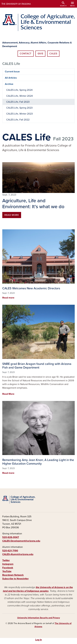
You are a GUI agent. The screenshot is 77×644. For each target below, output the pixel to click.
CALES (53, 54)
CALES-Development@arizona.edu (21, 541)
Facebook (8, 568)
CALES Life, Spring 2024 (19, 90)
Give (40, 54)
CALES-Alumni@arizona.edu (18, 554)
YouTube (7, 571)
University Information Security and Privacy (39, 618)
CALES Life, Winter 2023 (19, 114)
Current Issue (12, 72)
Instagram (8, 564)
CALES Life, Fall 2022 (18, 120)
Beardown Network (13, 575)
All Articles (11, 78)
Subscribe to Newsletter (16, 579)
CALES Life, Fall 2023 (18, 102)
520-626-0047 (11, 537)
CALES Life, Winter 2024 (19, 96)
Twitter (6, 560)
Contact (26, 54)
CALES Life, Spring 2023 (19, 108)
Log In (39, 640)
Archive (9, 84)
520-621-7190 (10, 551)
